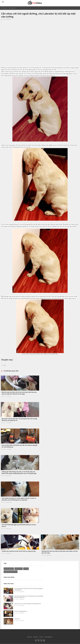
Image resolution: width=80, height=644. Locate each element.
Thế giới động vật (48, 637)
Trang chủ (5, 8)
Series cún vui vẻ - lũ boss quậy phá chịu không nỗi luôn (28, 604)
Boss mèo (36, 637)
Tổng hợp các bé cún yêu (11, 572)
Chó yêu (26, 569)
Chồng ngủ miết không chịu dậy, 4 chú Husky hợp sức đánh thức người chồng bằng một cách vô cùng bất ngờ (19, 473)
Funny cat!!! (17, 619)
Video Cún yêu (12, 8)
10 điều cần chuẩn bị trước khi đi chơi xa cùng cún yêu (19, 551)
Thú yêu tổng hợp (9, 569)
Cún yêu (4, 365)
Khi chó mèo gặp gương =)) (21, 611)
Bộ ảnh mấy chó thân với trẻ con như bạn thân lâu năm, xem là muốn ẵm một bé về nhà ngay (19, 393)
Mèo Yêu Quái (19, 569)
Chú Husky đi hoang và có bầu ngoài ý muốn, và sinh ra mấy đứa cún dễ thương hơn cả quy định (19, 499)
